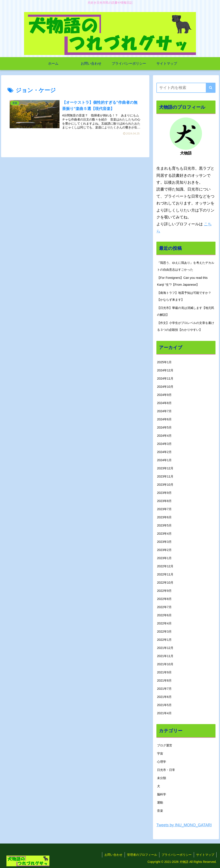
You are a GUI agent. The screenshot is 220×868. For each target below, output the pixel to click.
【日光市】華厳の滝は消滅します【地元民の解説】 (186, 311)
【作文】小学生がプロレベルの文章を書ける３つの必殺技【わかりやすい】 (186, 326)
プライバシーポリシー (177, 855)
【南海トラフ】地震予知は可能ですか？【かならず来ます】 (184, 296)
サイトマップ (205, 855)
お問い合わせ (113, 855)
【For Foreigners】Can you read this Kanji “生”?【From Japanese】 (182, 281)
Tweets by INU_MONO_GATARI (184, 825)
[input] (186, 88)
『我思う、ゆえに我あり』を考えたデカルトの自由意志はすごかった (186, 266)
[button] (211, 88)
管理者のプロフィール (142, 855)
